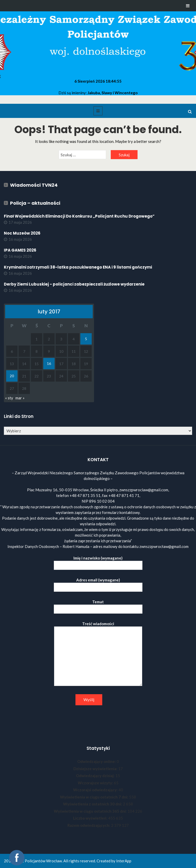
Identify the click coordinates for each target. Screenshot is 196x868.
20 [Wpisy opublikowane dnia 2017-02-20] (12, 376)
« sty (9, 398)
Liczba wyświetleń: (91, 818)
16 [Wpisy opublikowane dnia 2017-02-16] (49, 363)
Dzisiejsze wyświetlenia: (96, 769)
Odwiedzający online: (97, 761)
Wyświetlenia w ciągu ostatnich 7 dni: (95, 797)
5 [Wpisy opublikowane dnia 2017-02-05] (86, 339)
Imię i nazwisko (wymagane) (98, 562)
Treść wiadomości (98, 654)
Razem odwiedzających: (89, 825)
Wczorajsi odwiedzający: (96, 790)
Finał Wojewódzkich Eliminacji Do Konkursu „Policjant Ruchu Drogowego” (79, 216)
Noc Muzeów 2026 (22, 233)
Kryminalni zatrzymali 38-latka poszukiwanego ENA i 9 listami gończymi (78, 267)
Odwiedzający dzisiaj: (96, 776)
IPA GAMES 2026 (20, 250)
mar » (20, 398)
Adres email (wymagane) (98, 584)
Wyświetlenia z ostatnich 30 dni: (93, 804)
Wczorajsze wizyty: (96, 783)
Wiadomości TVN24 (34, 185)
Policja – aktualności (35, 203)
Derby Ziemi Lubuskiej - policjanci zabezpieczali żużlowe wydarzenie (74, 284)
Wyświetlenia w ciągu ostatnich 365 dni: (91, 811)
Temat (98, 605)
